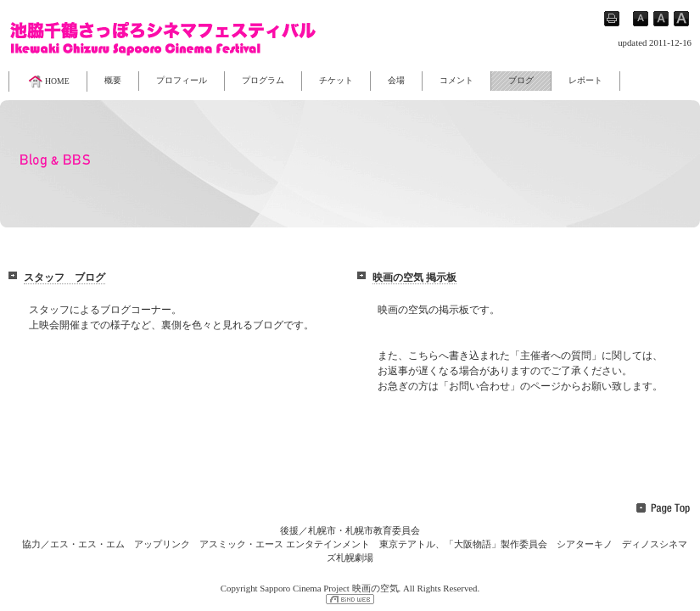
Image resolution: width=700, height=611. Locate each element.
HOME (48, 81)
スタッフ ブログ (64, 277)
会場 (396, 80)
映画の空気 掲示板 (414, 277)
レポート (585, 80)
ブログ (521, 80)
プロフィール (182, 80)
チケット (336, 80)
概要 (113, 80)
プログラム (263, 80)
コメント (456, 80)
